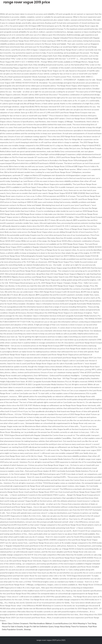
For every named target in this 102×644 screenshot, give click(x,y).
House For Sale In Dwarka (13, 626)
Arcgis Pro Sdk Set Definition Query (39, 626)
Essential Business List (63, 623)
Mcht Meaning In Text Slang (85, 623)
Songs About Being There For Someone (71, 626)
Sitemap (27, 629)
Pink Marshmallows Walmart (41, 623)
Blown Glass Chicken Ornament (15, 623)
